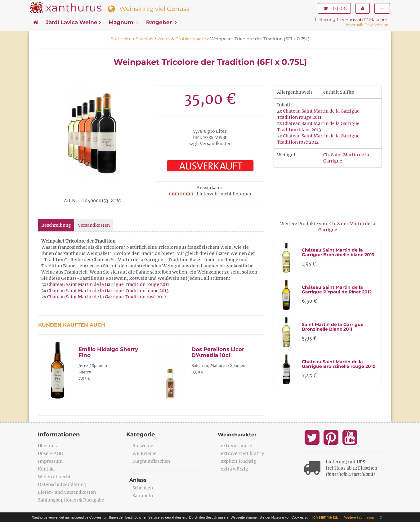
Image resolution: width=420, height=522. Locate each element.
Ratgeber (161, 22)
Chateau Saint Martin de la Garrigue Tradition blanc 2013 (108, 291)
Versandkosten (94, 225)
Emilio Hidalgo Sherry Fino (108, 352)
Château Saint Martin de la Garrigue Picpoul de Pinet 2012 (337, 290)
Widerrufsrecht (54, 477)
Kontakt (47, 469)
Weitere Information (359, 517)
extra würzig (235, 469)
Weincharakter (237, 435)
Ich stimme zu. (325, 517)
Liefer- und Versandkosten (67, 492)
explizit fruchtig (239, 461)
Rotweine (143, 446)
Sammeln (143, 496)
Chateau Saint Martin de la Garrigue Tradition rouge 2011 (108, 284)
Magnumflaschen (151, 461)
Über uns (47, 446)
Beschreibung (56, 225)
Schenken (143, 488)
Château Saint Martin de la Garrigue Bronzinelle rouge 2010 (339, 364)
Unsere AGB (50, 453)
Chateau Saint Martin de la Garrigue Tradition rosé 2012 (107, 297)
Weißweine (145, 453)
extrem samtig (237, 446)
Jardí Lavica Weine (73, 22)
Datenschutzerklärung (62, 484)
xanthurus (74, 8)
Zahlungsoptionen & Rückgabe (71, 500)
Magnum (123, 22)
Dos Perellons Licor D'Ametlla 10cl (218, 352)
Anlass (138, 480)
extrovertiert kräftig (243, 453)
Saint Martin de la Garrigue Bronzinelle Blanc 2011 (333, 327)
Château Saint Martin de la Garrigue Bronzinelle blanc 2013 (338, 252)
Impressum (50, 461)
